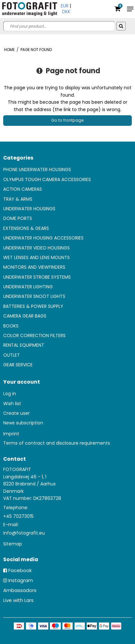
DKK (66, 12)
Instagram (21, 580)
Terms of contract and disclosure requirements (57, 443)
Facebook (20, 570)
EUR (65, 6)
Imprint (11, 434)
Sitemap (13, 544)
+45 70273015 (18, 516)
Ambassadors (20, 590)
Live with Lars (18, 600)
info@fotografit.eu (24, 533)
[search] (59, 26)
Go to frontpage (67, 120)
